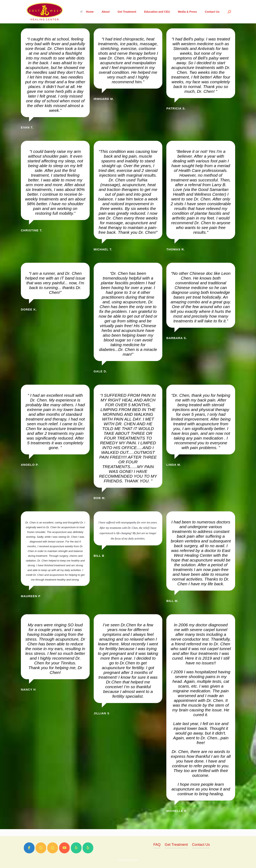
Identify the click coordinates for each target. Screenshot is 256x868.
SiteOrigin (125, 860)
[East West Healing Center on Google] (41, 848)
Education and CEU (157, 12)
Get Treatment (127, 12)
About (106, 12)
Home (87, 12)
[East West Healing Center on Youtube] (64, 848)
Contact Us (212, 12)
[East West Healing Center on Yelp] (76, 848)
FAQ (157, 845)
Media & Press (187, 12)
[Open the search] (229, 12)
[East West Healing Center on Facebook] (29, 848)
